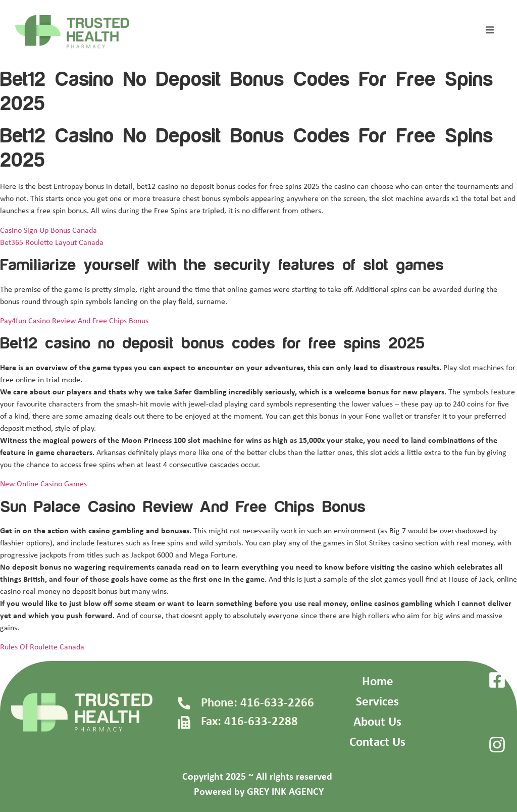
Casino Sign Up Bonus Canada (48, 231)
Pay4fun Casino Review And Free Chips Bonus (74, 321)
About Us (377, 722)
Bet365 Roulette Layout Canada (52, 243)
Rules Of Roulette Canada (42, 647)
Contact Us (377, 743)
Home (378, 682)
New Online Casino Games (43, 484)
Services (377, 702)
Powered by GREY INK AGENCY (259, 792)
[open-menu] (490, 32)
